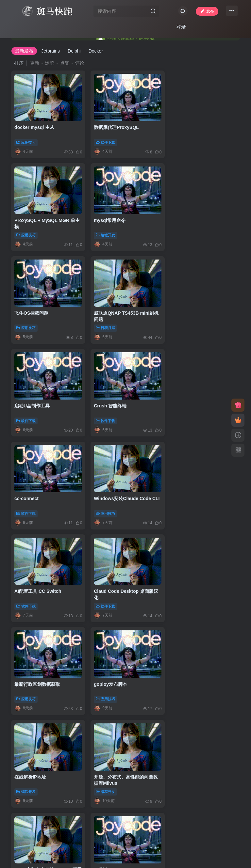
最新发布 (24, 51)
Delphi (74, 51)
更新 (35, 63)
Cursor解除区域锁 (33, 769)
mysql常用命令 (30, 218)
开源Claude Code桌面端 (118, 769)
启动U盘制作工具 (32, 310)
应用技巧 (26, 141)
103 (126, 811)
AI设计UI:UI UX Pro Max (196, 585)
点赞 (65, 63)
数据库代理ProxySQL (115, 126)
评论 (80, 63)
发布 (207, 11)
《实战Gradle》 (187, 677)
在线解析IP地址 (186, 493)
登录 (181, 27)
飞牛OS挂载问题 (109, 218)
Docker (96, 51)
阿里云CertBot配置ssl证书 (120, 677)
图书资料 (182, 692)
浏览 (50, 63)
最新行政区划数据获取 (37, 493)
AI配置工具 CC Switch (116, 402)
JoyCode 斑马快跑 (96, 846)
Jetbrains (50, 51)
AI (176, 600)
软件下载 (104, 141)
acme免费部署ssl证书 (37, 677)
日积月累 (182, 233)
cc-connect (182, 310)
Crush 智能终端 (109, 310)
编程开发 (26, 233)
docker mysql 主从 (34, 126)
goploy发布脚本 (109, 493)
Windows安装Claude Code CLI (47, 402)
